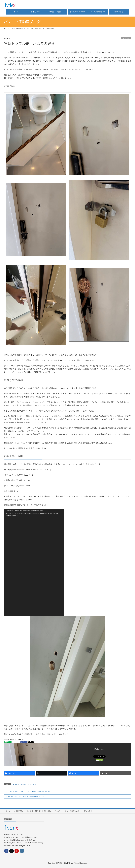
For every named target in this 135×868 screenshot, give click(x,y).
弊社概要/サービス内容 (78, 12)
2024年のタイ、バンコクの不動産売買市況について (26, 797)
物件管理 (24, 784)
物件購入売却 (37, 12)
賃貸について (32, 784)
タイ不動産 (126, 38)
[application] (34, 562)
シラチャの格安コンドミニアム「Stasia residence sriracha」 (29, 791)
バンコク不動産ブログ (98, 12)
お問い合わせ (119, 12)
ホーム (16, 12)
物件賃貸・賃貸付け (57, 12)
